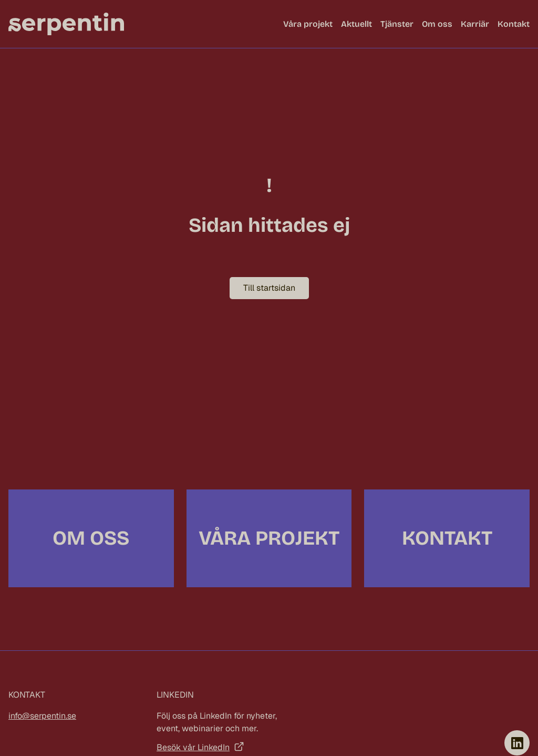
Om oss (437, 24)
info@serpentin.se (42, 716)
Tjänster (397, 24)
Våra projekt (308, 24)
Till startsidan (269, 288)
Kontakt (514, 24)
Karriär (475, 24)
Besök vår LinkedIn (193, 747)
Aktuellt (356, 24)
